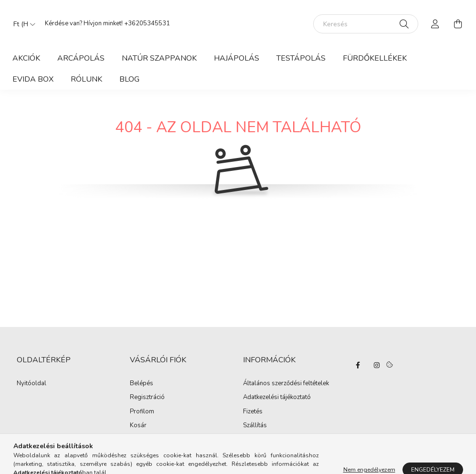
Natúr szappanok (159, 58)
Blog (129, 79)
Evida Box (33, 79)
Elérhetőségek (263, 440)
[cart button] (458, 24)
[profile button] (435, 24)
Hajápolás (237, 58)
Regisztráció (147, 398)
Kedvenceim (147, 440)
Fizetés (253, 412)
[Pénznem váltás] (22, 24)
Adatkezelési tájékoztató (277, 398)
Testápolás (301, 58)
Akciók (26, 58)
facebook (358, 365)
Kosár (138, 426)
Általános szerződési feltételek (286, 384)
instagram (377, 365)
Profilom (142, 412)
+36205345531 (147, 23)
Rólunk (86, 79)
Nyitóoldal (32, 384)
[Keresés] (366, 24)
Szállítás (255, 426)
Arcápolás (81, 58)
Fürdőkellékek (375, 58)
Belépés (142, 384)
